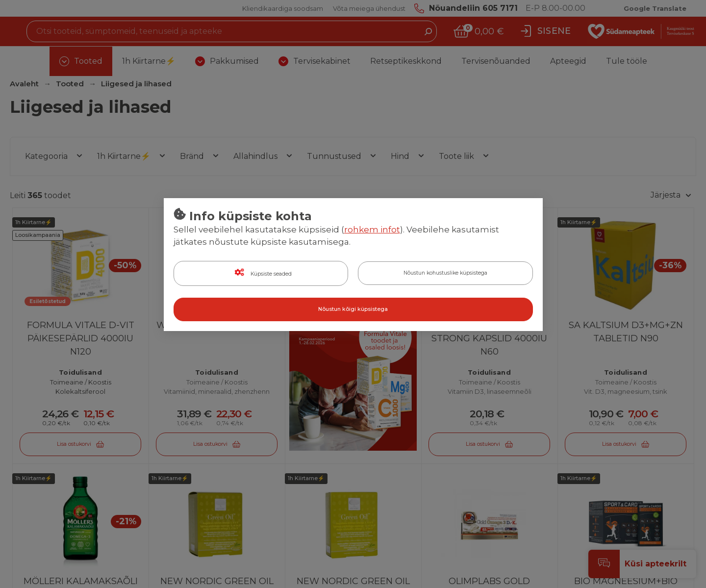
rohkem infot (372, 230)
